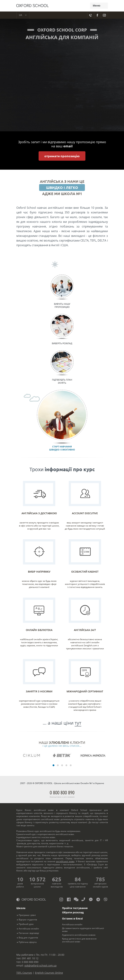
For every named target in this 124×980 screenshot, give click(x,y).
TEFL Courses (24, 973)
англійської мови (65, 861)
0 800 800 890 (62, 794)
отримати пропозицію (62, 156)
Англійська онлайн (29, 929)
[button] (53, 765)
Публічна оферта (28, 942)
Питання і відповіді (29, 933)
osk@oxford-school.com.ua (40, 966)
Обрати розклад (73, 912)
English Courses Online (49, 973)
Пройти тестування (75, 908)
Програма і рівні (27, 915)
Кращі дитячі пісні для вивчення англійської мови (79, 940)
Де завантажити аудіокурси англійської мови (83, 930)
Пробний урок (26, 924)
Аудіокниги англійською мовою (79, 935)
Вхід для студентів (28, 938)
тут (78, 723)
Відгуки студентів (28, 920)
